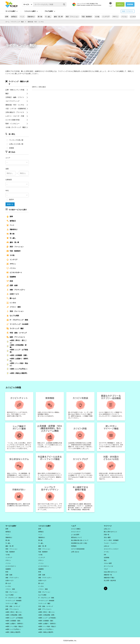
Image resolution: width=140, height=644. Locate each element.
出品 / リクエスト (128, 11)
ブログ (106, 569)
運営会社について (76, 537)
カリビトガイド (76, 532)
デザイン (115, 17)
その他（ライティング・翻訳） (16, 127)
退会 (105, 560)
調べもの (11, 298)
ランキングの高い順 (15, 140)
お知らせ (107, 546)
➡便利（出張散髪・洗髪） (17, 355)
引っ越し (48, 17)
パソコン (124, 17)
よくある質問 (75, 535)
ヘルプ (110, 6)
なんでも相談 (13, 316)
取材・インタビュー (12, 124)
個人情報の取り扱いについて (80, 540)
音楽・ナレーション (15, 311)
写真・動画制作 (87, 17)
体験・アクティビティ (16, 290)
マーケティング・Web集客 (18, 324)
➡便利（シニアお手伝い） (17, 369)
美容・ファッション (72, 17)
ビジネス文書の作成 (12, 120)
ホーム (8, 22)
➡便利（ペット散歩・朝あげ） (17, 364)
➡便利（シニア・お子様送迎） (17, 351)
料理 (10, 281)
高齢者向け (31, 17)
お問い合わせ (75, 552)
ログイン (120, 4)
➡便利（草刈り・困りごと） (17, 342)
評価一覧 (107, 535)
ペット (22, 17)
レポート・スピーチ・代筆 (15, 116)
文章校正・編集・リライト (15, 97)
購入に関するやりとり (110, 532)
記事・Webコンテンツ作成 (15, 90)
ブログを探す (49, 11)
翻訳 (7, 94)
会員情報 (107, 558)
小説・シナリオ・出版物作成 (16, 109)
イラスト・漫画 (14, 307)
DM (105, 555)
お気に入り (107, 529)
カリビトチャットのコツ (111, 549)
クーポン (107, 552)
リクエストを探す (30, 11)
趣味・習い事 (58, 17)
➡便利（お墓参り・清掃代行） (17, 360)
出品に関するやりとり (110, 572)
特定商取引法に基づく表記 (79, 543)
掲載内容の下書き (109, 578)
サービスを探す (11, 11)
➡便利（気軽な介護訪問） (17, 373)
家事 (7, 17)
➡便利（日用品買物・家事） (17, 346)
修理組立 (14, 17)
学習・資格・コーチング (17, 333)
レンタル (11, 303)
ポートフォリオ (109, 566)
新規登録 (130, 4)
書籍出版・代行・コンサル (36, 22)
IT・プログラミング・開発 (17, 320)
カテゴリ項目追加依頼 (78, 549)
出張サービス (13, 294)
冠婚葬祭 (11, 277)
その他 (97, 17)
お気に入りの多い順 (15, 144)
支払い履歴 (107, 537)
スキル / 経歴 (108, 563)
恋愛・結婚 (12, 285)
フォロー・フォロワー (110, 543)
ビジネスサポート (14, 272)
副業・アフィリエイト (16, 337)
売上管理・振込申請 (110, 581)
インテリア (106, 17)
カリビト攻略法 (76, 529)
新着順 (10, 148)
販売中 (10, 200)
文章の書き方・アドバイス (15, 112)
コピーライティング (12, 101)
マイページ (108, 526)
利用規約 (74, 546)
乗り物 (40, 17)
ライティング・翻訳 (18, 22)
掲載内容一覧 (108, 575)
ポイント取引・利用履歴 (111, 540)
